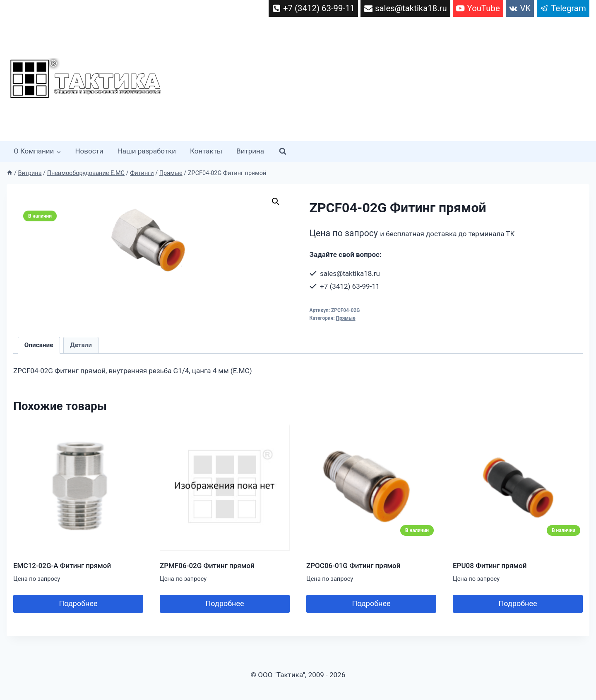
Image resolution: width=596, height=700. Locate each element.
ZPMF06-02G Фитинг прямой (207, 566)
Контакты (206, 151)
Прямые (346, 318)
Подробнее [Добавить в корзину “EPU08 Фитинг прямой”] (518, 603)
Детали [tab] (81, 345)
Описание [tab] (39, 345)
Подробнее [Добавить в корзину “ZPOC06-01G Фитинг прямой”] (371, 603)
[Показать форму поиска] (283, 151)
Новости (89, 151)
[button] (276, 201)
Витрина (250, 151)
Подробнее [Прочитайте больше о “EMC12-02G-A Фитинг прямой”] (78, 603)
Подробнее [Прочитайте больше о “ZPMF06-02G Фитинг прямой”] (225, 603)
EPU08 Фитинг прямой (490, 566)
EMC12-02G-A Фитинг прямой (62, 566)
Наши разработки (147, 151)
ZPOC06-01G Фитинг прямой (353, 566)
